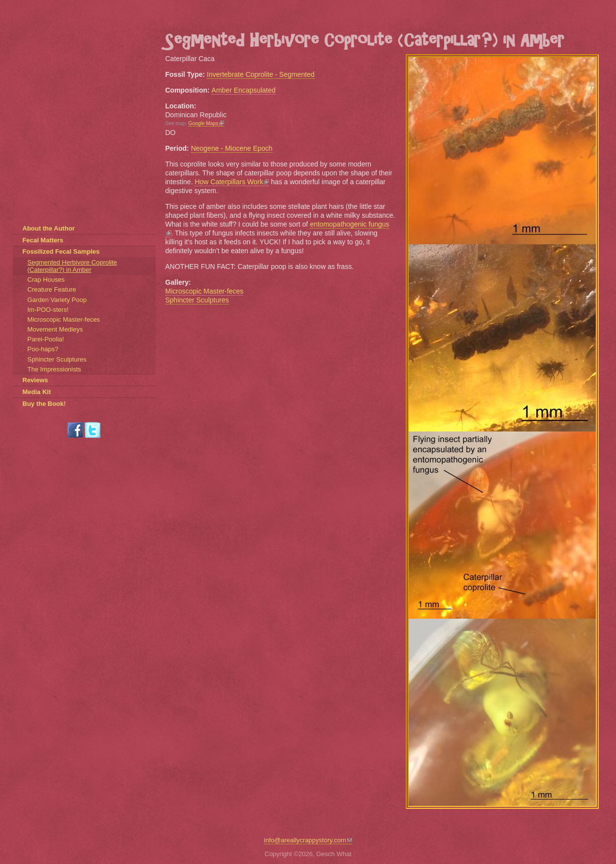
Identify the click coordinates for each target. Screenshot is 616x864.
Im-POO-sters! (48, 310)
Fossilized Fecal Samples (61, 251)
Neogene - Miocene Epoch (232, 148)
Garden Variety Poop (57, 300)
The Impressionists (54, 369)
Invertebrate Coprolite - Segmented (261, 74)
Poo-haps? (43, 349)
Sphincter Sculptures (197, 300)
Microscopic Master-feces (205, 291)
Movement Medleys (55, 329)
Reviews (35, 380)
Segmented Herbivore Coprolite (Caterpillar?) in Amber (72, 266)
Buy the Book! (44, 404)
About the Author (49, 228)
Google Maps (206, 123)
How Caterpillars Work (232, 182)
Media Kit (37, 392)
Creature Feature (52, 289)
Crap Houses (46, 280)
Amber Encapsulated (244, 90)
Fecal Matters (43, 240)
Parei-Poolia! (46, 339)
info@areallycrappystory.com (308, 840)
